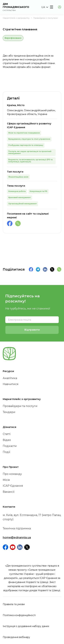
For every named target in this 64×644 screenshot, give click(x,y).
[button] (45, 7)
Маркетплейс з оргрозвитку (16, 18)
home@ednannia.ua (17, 537)
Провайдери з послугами (46, 18)
